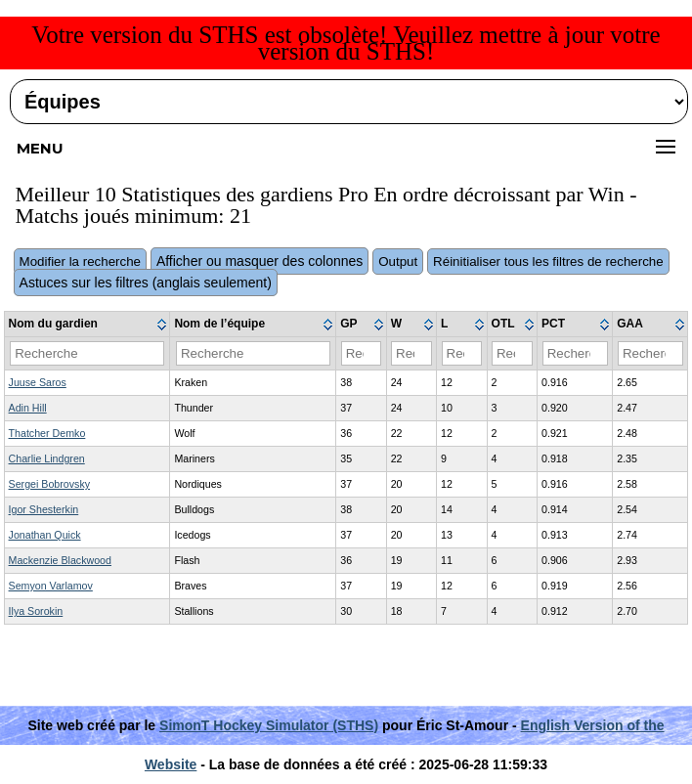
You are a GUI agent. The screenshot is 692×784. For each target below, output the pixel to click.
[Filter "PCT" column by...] (575, 353)
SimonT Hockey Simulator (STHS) (269, 725)
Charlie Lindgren (47, 458)
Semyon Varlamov (51, 586)
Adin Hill (28, 408)
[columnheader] (88, 325)
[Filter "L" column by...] (462, 353)
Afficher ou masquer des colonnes (259, 261)
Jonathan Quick (45, 535)
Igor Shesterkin (44, 509)
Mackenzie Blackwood (60, 560)
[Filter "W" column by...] (411, 353)
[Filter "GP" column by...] (362, 353)
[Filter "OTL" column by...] (512, 353)
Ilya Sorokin (36, 611)
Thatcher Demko (47, 433)
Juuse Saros (38, 382)
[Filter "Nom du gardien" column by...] (87, 353)
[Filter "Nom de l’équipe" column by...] (253, 353)
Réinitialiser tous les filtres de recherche (548, 261)
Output (398, 261)
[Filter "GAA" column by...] (650, 353)
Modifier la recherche (80, 261)
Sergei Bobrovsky (50, 484)
